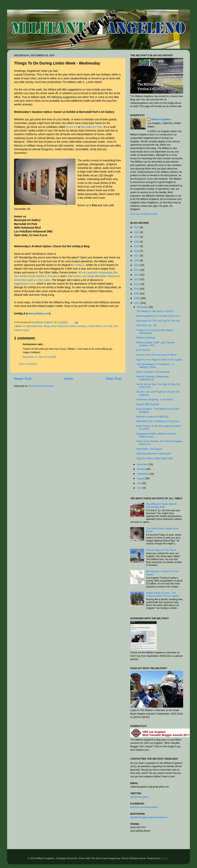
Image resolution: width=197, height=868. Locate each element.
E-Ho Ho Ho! (143, 350)
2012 (137, 279)
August (141, 478)
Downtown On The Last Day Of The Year (158, 321)
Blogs (47, 326)
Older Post (114, 379)
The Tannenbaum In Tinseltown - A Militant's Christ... (155, 366)
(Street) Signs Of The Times (161, 550)
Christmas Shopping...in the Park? (155, 400)
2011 (137, 284)
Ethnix (73, 326)
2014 (137, 270)
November (143, 464)
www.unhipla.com (38, 313)
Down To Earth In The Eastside (153, 372)
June (140, 488)
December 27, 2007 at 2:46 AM (39, 357)
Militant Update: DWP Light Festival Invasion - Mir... (155, 344)
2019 (137, 246)
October (142, 469)
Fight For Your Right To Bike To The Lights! (159, 360)
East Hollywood (60, 326)
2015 (137, 265)
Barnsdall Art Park (91, 127)
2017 (137, 256)
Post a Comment (28, 364)
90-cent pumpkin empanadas (96, 272)
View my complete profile (144, 214)
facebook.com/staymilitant (144, 807)
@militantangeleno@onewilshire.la (149, 817)
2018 (137, 251)
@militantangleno (140, 797)
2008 (137, 298)
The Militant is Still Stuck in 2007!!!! (155, 311)
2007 (137, 303)
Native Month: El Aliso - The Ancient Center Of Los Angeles (163, 594)
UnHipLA (79, 265)
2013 (137, 275)
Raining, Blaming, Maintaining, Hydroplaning (153, 378)
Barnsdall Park (35, 326)
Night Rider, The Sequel (149, 449)
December (143, 307)
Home (68, 379)
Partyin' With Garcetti (148, 404)
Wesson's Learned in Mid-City (152, 417)
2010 (137, 289)
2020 (137, 242)
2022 (137, 232)
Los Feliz (108, 326)
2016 (137, 261)
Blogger (164, 858)
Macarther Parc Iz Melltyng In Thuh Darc (158, 421)
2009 (137, 294)
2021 (137, 237)
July (139, 483)
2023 (137, 227)
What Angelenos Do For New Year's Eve (158, 316)
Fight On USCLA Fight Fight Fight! (155, 458)
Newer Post (23, 379)
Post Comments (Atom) (41, 386)
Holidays (82, 326)
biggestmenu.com (25, 284)
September (143, 474)
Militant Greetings (146, 338)
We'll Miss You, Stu (146, 325)
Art (24, 326)
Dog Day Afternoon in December (154, 454)
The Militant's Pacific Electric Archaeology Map (161, 506)
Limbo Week (95, 326)
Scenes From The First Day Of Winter (156, 355)
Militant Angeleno (161, 119)
